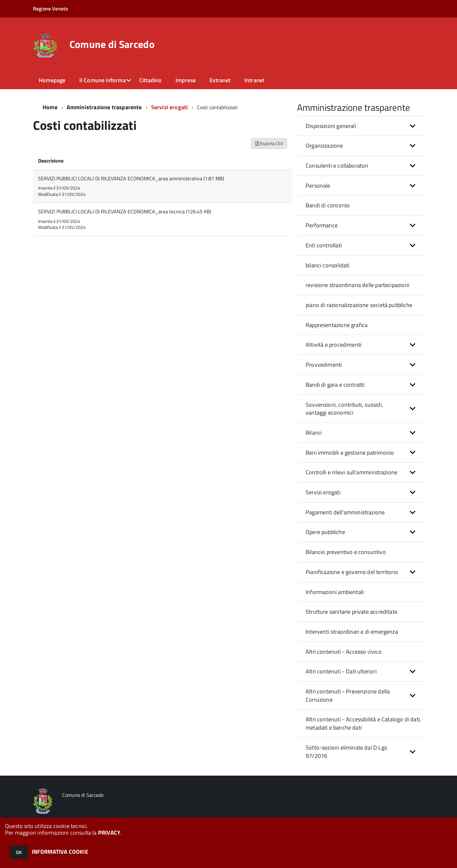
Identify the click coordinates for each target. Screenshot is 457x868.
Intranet (254, 80)
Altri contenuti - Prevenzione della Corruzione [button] (348, 695)
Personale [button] (318, 186)
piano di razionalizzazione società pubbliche (359, 305)
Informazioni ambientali (335, 592)
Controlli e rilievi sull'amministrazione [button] (351, 472)
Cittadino (151, 80)
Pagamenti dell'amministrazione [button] (345, 512)
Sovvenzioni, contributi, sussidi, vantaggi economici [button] (344, 409)
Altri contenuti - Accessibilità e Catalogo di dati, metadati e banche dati (363, 723)
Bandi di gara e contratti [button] (335, 385)
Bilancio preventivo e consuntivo (346, 552)
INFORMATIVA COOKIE (60, 852)
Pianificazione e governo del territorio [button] (352, 572)
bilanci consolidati (328, 265)
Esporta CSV (269, 143)
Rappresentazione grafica (337, 325)
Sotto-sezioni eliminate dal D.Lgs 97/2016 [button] (346, 752)
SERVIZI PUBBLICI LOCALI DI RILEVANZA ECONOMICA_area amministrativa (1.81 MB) (131, 178)
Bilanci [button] (314, 433)
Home (50, 107)
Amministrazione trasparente (104, 107)
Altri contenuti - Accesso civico (344, 652)
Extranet (220, 80)
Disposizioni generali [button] (331, 126)
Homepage (52, 80)
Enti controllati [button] (324, 245)
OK (19, 852)
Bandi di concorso (328, 205)
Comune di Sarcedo (112, 44)
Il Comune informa (103, 80)
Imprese (186, 80)
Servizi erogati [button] (323, 492)
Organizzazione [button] (325, 146)
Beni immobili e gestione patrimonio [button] (350, 453)
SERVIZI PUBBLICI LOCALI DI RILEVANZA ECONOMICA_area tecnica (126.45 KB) (125, 211)
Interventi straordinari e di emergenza (352, 632)
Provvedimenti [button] (324, 365)
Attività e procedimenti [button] (334, 345)
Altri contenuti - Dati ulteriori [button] (341, 671)
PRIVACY (109, 833)
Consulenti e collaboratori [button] (337, 166)
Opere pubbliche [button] (325, 532)
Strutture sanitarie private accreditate (351, 612)
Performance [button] (322, 225)
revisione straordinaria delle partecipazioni (358, 285)
